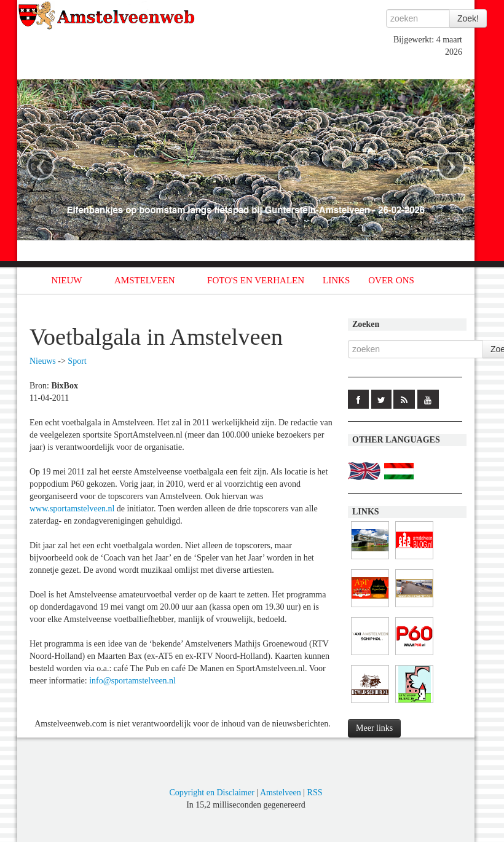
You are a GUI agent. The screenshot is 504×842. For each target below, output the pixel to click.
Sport (77, 361)
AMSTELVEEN (145, 280)
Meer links (374, 728)
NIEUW (67, 280)
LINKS (336, 280)
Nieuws (43, 361)
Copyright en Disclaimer (211, 793)
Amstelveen (281, 793)
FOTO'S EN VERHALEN (256, 280)
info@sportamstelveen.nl (132, 681)
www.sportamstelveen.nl (72, 509)
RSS (315, 793)
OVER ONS (391, 280)
